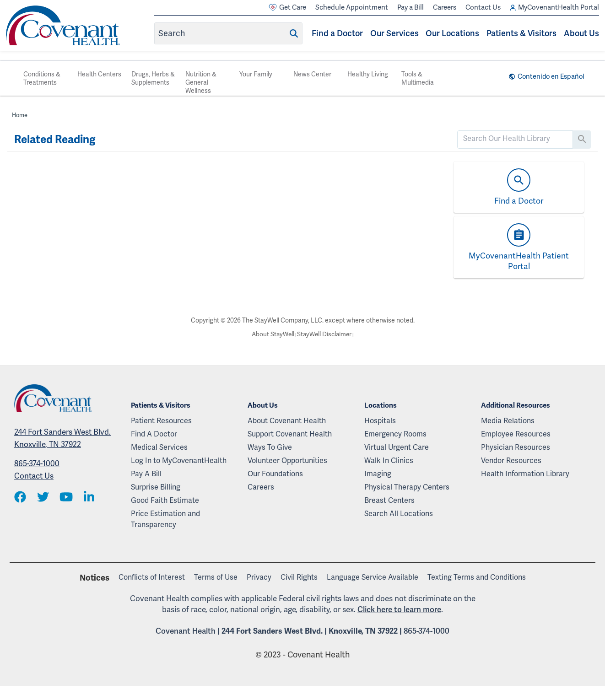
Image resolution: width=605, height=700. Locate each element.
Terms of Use (216, 577)
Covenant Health (186, 631)
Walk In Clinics (389, 460)
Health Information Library (525, 474)
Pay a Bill (411, 7)
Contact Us (483, 7)
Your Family (256, 74)
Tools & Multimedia (418, 78)
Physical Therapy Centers (407, 487)
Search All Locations (399, 514)
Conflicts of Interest (152, 577)
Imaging (378, 474)
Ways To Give (270, 447)
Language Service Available (373, 577)
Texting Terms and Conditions (477, 577)
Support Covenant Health (290, 434)
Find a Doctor (337, 33)
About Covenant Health (287, 421)
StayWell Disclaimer (325, 334)
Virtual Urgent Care (397, 447)
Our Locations (452, 33)
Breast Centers (389, 500)
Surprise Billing (156, 487)
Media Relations (508, 421)
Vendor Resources (511, 460)
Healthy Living (368, 74)
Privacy (259, 577)
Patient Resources (161, 421)
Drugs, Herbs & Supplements (153, 78)
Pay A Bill (146, 474)
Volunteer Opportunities (287, 460)
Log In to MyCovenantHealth (179, 460)
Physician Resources (516, 447)
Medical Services (159, 447)
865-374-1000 (37, 463)
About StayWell (272, 334)
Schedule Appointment (352, 7)
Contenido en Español (550, 76)
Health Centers (99, 74)
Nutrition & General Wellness (201, 82)
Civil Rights (299, 577)
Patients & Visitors (521, 33)
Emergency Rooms (395, 434)
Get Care (287, 8)
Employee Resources (516, 434)
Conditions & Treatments (42, 78)
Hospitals (380, 421)
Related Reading (55, 140)
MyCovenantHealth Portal (554, 8)
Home (20, 115)
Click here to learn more (399, 609)
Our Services (394, 33)
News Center (312, 74)
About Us (581, 33)
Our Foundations (275, 474)
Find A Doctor (154, 434)
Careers (445, 7)
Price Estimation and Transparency (165, 519)
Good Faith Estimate (165, 500)
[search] (515, 139)
